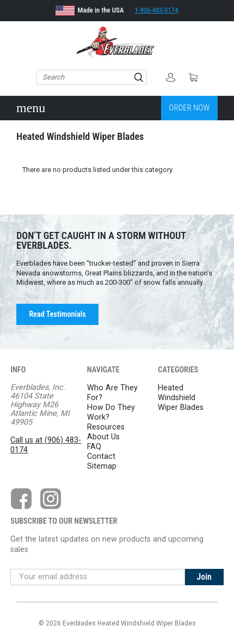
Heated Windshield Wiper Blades (181, 398)
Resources (106, 427)
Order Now (189, 108)
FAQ (94, 447)
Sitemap (102, 466)
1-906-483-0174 (157, 10)
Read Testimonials (57, 314)
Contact (101, 456)
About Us (103, 437)
